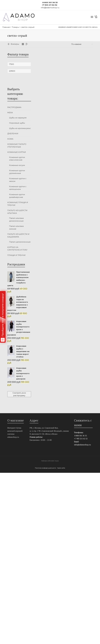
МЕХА (10, 113)
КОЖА (10, 139)
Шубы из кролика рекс (20, 128)
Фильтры (15, 44)
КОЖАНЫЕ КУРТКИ (17, 152)
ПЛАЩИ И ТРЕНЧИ (16, 255)
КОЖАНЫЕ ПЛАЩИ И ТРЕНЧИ (18, 204)
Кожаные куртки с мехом (18, 180)
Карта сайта (61, 468)
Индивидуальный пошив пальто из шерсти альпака (78, 27)
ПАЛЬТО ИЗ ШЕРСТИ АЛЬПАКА (17, 212)
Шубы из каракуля (18, 118)
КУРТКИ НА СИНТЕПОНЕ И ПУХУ (17, 249)
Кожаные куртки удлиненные (17, 172)
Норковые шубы (17, 123)
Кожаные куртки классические (17, 159)
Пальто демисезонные (20, 242)
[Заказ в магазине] (82, 44)
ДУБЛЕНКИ (13, 134)
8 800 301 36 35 (50, 2)
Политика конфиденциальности (46, 468)
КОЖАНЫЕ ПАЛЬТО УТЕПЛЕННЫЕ (17, 146)
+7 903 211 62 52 (50, 5)
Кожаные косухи (17, 165)
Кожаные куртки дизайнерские (17, 196)
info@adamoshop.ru (82, 445)
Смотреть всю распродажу (19, 394)
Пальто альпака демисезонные (16, 220)
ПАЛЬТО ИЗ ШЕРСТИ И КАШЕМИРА (18, 235)
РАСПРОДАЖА (14, 107)
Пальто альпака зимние (16, 227)
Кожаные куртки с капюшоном (18, 188)
